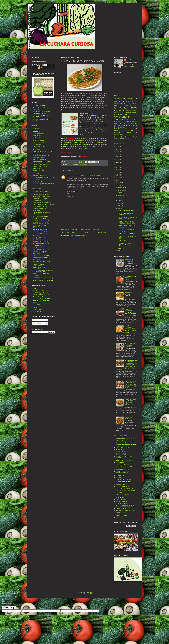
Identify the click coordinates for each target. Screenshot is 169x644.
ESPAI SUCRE (38, 305)
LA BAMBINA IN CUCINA (123, 480)
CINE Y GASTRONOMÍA (131, 102)
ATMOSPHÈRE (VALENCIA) (42, 196)
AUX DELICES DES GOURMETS (126, 445)
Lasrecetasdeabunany (74, 176)
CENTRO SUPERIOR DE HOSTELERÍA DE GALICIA (41, 293)
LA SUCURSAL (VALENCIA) (42, 256)
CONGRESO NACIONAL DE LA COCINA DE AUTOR (127, 218)
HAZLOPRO (37, 136)
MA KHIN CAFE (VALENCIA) (42, 262)
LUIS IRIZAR (37, 312)
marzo (120, 208)
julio (119, 198)
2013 (118, 178)
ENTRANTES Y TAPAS (126, 108)
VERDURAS (120, 135)
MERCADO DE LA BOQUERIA (42, 162)
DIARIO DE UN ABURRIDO (124, 467)
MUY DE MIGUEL (38, 169)
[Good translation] (5, 608)
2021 (118, 160)
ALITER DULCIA (121, 443)
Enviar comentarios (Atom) (78, 236)
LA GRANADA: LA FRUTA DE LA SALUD (130, 278)
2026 (118, 147)
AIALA (35, 288)
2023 (118, 154)
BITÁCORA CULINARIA (123, 447)
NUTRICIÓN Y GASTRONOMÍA (127, 124)
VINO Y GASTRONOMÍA (121, 139)
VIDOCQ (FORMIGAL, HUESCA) (43, 278)
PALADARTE (37, 173)
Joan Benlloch (131, 60)
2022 (118, 157)
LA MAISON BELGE (39, 147)
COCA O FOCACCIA (39, 105)
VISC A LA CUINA (121, 515)
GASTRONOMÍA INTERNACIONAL (77, 165)
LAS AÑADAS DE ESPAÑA (41, 155)
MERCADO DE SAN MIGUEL (42, 164)
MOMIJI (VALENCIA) (39, 268)
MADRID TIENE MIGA (123, 497)
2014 (118, 175)
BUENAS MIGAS (121, 452)
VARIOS (130, 132)
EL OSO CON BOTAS (122, 469)
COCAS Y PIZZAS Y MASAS (127, 103)
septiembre (121, 195)
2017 (118, 167)
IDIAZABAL (37, 138)
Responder (70, 196)
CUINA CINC (120, 462)
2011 (118, 183)
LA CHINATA (37, 145)
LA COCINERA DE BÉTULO (124, 489)
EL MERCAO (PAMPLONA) (41, 229)
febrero (120, 248)
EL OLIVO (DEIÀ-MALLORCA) (42, 231)
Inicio (86, 233)
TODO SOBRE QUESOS (123, 513)
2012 (118, 180)
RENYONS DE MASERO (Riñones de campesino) (126, 244)
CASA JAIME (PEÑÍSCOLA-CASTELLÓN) (42, 209)
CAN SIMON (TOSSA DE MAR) (43, 203)
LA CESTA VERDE (39, 142)
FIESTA (122, 110)
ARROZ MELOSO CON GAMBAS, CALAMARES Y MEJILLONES (130, 402)
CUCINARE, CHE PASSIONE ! (125, 460)
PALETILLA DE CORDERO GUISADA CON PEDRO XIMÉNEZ (130, 312)
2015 (118, 173)
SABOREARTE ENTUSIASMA (125, 506)
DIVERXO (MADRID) (39, 219)
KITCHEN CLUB (38, 309)
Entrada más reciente (68, 233)
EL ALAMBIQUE (38, 297)
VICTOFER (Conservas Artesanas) (43, 184)
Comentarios (37, 323)
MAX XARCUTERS (39, 157)
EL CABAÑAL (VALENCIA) (41, 223)
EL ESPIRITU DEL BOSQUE (42, 299)
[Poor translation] (12, 608)
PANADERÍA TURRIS (40, 175)
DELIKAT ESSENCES (122, 465)
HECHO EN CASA (121, 475)
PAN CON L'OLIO (121, 499)
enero (120, 251)
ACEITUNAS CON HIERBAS (126, 234)
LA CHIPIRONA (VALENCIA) (42, 250)
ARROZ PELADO (123, 241)
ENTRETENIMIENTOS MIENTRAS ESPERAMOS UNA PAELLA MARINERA (131, 384)
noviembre (121, 190)
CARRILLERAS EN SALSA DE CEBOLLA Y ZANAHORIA (127, 222)
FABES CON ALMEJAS (129, 418)
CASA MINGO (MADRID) (41, 216)
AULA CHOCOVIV (39, 290)
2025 (118, 149)
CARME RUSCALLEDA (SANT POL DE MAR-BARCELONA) (44, 206)
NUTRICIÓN (134, 122)
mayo (120, 203)
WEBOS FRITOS (121, 517)
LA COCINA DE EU (122, 484)
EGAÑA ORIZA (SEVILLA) (41, 221)
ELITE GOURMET (39, 133)
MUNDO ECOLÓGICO (40, 166)
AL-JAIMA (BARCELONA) (41, 192)
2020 (118, 162)
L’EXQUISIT (120, 477)
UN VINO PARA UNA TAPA (126, 210)
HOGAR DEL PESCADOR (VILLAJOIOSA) (41, 244)
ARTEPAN (36, 129)
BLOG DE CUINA (121, 450)
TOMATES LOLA (38, 182)
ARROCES (118, 99)
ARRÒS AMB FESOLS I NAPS (130, 261)
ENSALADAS (126, 105)
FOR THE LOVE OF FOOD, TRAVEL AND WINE (124, 472)
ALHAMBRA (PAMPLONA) (41, 194)
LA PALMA (36, 149)
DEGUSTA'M (37, 131)
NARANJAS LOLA (39, 171)
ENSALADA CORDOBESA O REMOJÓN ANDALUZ (42, 112)
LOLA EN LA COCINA (122, 495)
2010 (118, 185)
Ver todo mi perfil (129, 66)
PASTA (119, 126)
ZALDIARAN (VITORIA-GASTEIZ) (43, 280)
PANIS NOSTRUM (121, 502)
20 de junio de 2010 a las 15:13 (90, 176)
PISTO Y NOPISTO (122, 504)
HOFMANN (37, 307)
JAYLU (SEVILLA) (38, 247)
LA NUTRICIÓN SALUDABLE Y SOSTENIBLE (127, 231)
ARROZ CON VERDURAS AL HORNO (130, 295)
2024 (118, 152)
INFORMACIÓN (120, 122)
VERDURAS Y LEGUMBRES (124, 137)
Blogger (91, 593)
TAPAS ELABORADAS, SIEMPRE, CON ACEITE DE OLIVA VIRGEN (131, 329)
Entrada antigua (102, 233)
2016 (118, 170)
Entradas (36, 320)
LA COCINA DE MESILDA (124, 487)
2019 (118, 165)
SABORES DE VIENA (122, 508)
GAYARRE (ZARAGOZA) (41, 241)
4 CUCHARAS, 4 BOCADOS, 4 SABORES (130, 345)
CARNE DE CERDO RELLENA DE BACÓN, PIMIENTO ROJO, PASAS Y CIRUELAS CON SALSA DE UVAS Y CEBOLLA (126, 365)
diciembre (121, 188)
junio (120, 201)
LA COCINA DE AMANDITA (124, 482)
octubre (120, 193)
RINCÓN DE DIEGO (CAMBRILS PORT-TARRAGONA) (43, 271)
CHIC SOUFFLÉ (121, 454)
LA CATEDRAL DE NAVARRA (42, 140)
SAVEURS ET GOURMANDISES (126, 511)
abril (119, 206)
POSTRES (118, 130)
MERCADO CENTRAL (40, 160)
